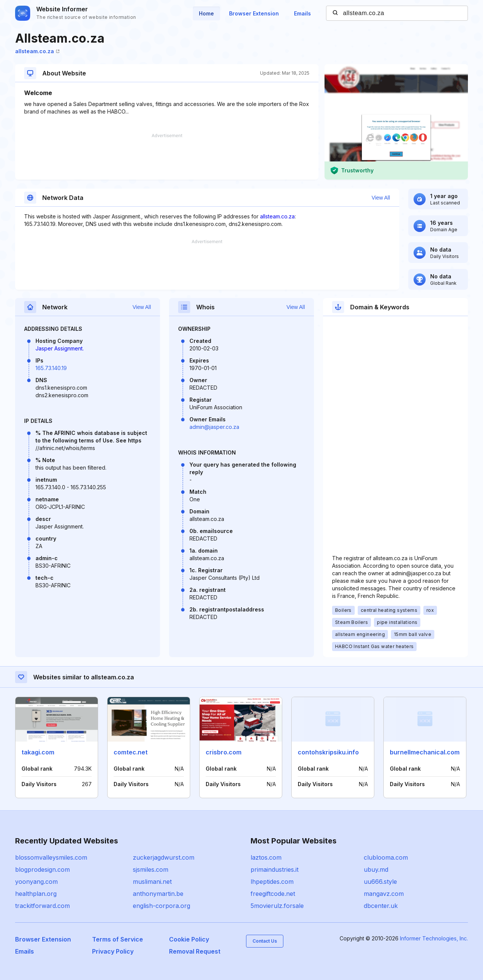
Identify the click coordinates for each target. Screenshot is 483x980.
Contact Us (265, 941)
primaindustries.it (275, 869)
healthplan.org (36, 894)
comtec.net (131, 752)
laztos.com (266, 857)
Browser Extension (254, 13)
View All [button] (381, 198)
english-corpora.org (162, 906)
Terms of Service (118, 939)
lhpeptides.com (272, 882)
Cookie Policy (189, 939)
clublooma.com (386, 857)
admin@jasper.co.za (214, 427)
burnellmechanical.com (425, 752)
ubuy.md (376, 869)
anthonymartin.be (158, 894)
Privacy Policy (113, 951)
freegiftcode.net (273, 894)
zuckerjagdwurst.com (164, 857)
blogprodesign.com (42, 869)
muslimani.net (152, 882)
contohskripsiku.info (328, 752)
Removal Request (195, 951)
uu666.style (380, 882)
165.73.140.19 (51, 368)
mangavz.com (384, 894)
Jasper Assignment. (60, 348)
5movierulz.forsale (277, 906)
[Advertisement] (167, 157)
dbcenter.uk (381, 906)
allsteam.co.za (37, 51)
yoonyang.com (36, 882)
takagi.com (38, 752)
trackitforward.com (42, 906)
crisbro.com (224, 752)
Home (206, 13)
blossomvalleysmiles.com (51, 857)
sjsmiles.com (151, 869)
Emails (302, 13)
